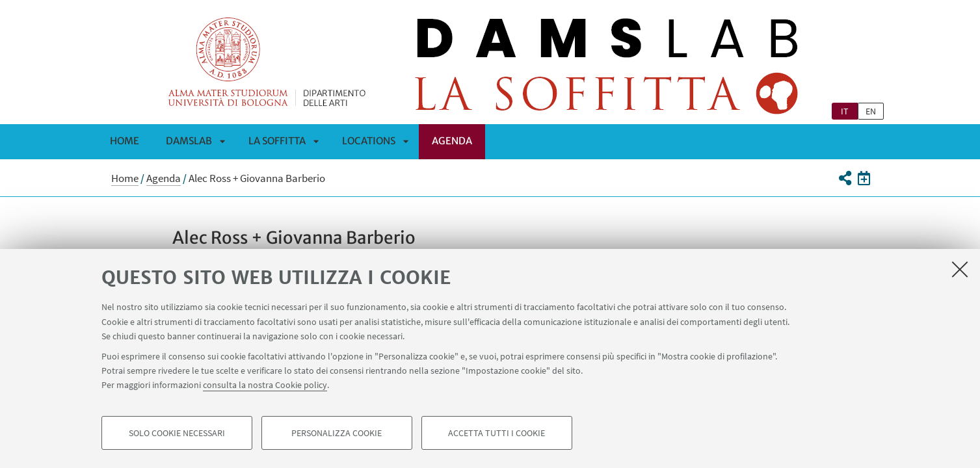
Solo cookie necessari (177, 433)
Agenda (452, 141)
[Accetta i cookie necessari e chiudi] (960, 269)
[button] (845, 178)
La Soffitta (277, 141)
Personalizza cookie (337, 433)
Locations (369, 141)
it (845, 111)
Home (125, 141)
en (871, 111)
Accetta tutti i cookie (497, 433)
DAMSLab (189, 141)
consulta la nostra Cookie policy (265, 385)
